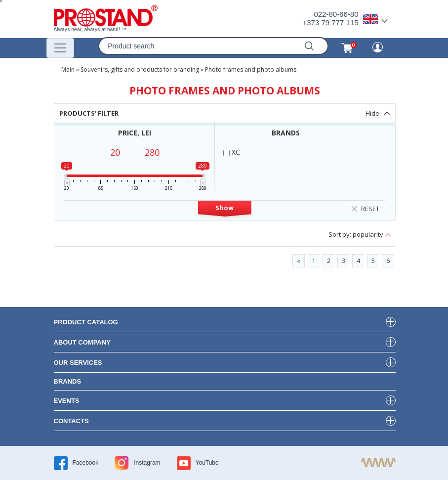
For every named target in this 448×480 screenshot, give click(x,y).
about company (82, 342)
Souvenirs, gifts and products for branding (140, 69)
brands (68, 381)
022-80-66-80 (336, 14)
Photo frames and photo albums (251, 69)
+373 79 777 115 (330, 22)
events (67, 401)
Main (68, 69)
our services (78, 363)
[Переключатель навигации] (60, 48)
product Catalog (86, 322)
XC (232, 152)
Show (224, 208)
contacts (71, 421)
